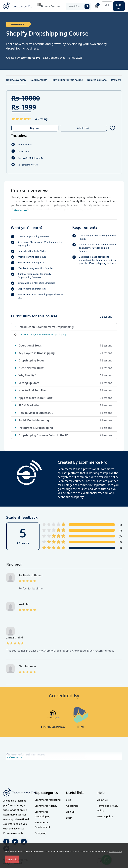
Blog (69, 800)
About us (102, 800)
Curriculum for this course (67, 80)
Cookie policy (116, 851)
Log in (107, 6)
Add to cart (83, 128)
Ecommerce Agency (46, 806)
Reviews (116, 80)
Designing (41, 833)
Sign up (119, 6)
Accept (12, 859)
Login (69, 818)
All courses (72, 806)
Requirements (39, 80)
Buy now (35, 128)
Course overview (16, 80)
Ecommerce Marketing (48, 800)
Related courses (97, 80)
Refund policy (105, 816)
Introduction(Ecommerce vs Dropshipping (43, 334)
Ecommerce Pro (30, 58)
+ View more (19, 210)
